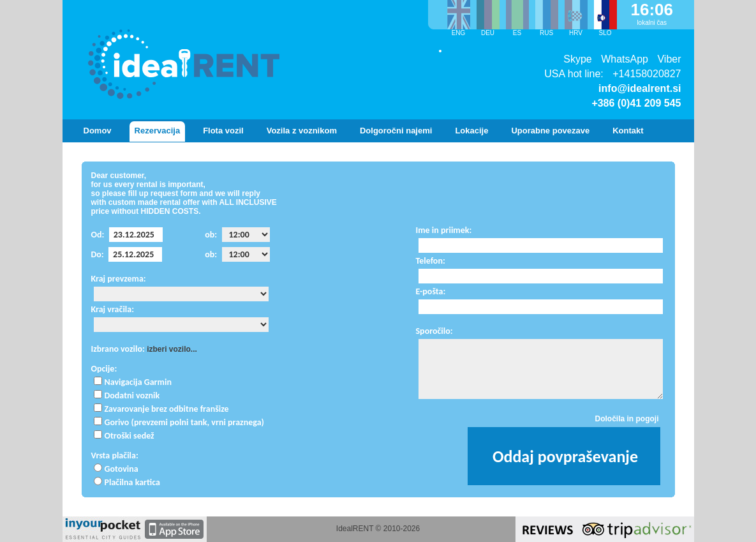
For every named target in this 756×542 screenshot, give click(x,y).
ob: (211, 235)
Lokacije (471, 131)
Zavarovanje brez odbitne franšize (167, 409)
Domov (98, 131)
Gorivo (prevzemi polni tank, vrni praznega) (184, 422)
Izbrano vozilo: (118, 349)
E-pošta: (431, 291)
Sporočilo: (434, 331)
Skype (577, 59)
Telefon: (431, 261)
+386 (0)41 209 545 (636, 103)
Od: (98, 235)
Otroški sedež (130, 436)
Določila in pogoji (627, 419)
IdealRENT (355, 529)
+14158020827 (647, 74)
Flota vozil (223, 131)
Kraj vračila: (113, 309)
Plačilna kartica (132, 482)
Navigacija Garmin (138, 382)
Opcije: (104, 369)
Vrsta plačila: (115, 455)
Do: (98, 254)
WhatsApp (625, 59)
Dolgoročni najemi (396, 131)
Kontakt (628, 131)
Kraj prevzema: (119, 279)
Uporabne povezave (550, 131)
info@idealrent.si (640, 88)
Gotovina (122, 469)
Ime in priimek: (444, 230)
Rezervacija (158, 131)
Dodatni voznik (132, 395)
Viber (669, 59)
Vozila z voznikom (302, 131)
